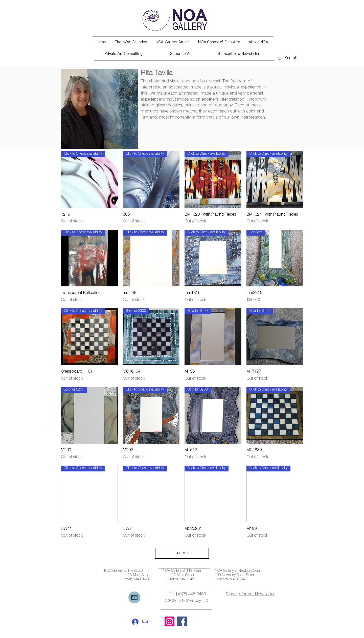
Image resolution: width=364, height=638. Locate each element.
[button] (131, 42)
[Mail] (134, 597)
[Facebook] (182, 621)
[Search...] (293, 59)
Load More (182, 553)
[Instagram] (169, 621)
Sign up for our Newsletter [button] (250, 594)
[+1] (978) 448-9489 (188, 594)
